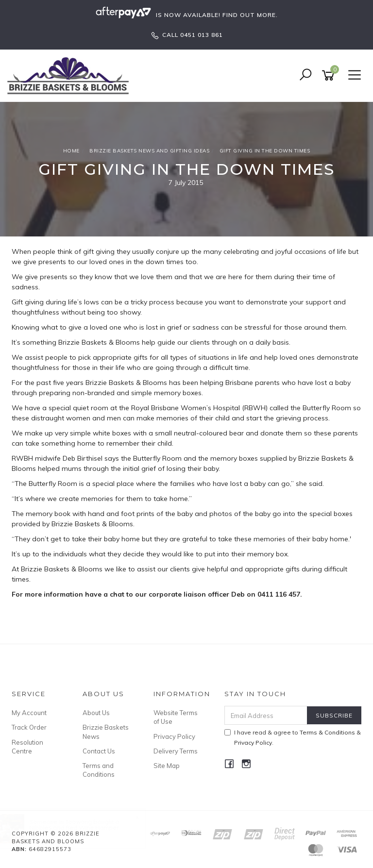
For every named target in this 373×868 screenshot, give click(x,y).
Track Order (29, 727)
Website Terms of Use (176, 717)
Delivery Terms (176, 751)
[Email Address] (266, 715)
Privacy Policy (174, 736)
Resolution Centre (27, 747)
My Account (29, 713)
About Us (96, 713)
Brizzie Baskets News (106, 732)
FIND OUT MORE (249, 15)
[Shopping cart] (330, 75)
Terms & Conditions (327, 732)
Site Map (167, 766)
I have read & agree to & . (293, 737)
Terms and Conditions (99, 770)
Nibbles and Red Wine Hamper (83, 827)
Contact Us (99, 751)
